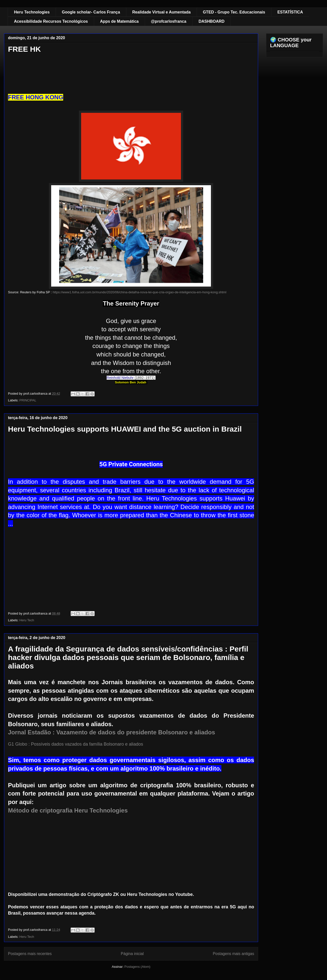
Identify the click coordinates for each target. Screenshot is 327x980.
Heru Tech (27, 620)
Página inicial (132, 954)
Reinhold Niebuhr (120, 378)
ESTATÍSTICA (290, 12)
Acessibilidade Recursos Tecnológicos (51, 21)
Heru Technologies (32, 12)
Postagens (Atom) (137, 967)
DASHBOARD (211, 21)
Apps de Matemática (119, 21)
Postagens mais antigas (233, 954)
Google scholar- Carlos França (91, 12)
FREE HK (24, 49)
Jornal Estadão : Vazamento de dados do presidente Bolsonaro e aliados (112, 732)
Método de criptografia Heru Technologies (68, 810)
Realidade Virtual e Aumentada (162, 12)
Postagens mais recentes (30, 954)
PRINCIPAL (28, 400)
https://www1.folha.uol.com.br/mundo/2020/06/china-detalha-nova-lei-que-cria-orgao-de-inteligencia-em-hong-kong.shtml (140, 292)
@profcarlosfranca (169, 21)
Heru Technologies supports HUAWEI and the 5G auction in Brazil (125, 429)
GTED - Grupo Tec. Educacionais (234, 12)
